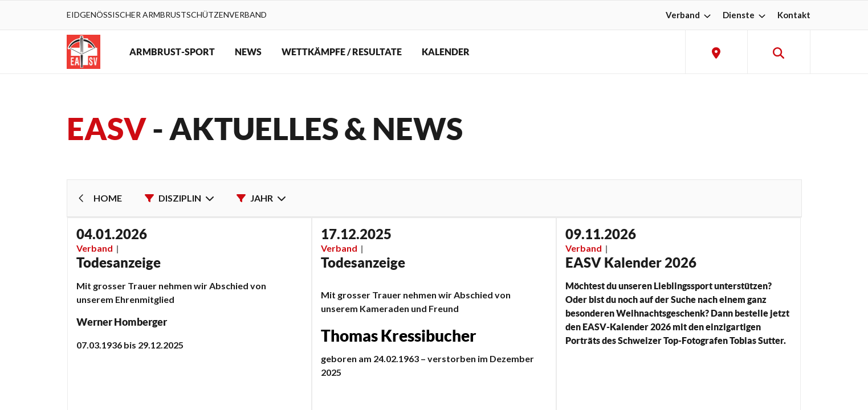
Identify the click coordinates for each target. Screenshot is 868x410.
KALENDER (446, 52)
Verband (690, 15)
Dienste (745, 15)
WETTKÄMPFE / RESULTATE (342, 52)
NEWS (248, 52)
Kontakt (794, 15)
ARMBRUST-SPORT (172, 52)
